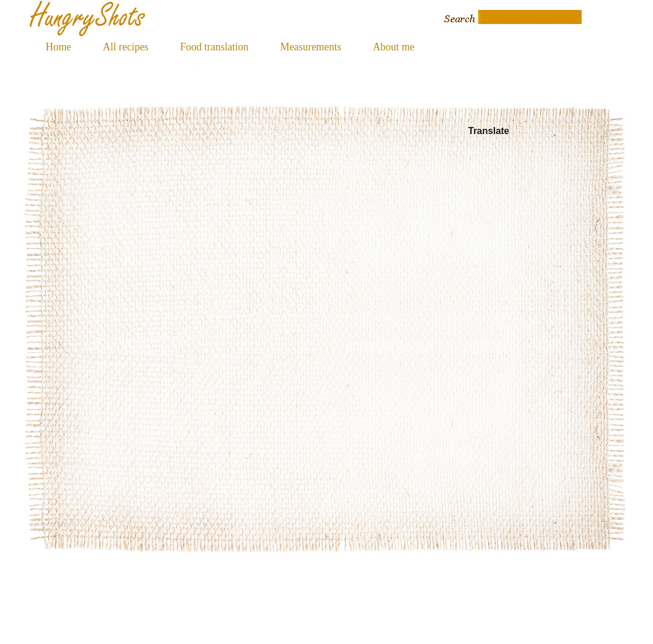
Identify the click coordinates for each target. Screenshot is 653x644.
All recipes (126, 47)
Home (59, 47)
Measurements (311, 47)
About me (393, 47)
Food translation (214, 47)
